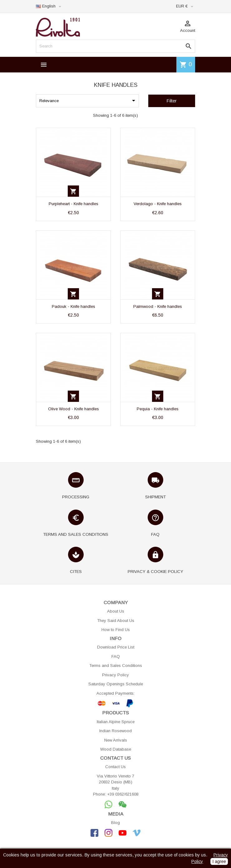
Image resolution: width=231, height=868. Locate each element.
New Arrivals (116, 740)
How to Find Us (116, 630)
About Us (116, 611)
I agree (219, 861)
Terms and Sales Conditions (116, 666)
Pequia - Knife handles (158, 409)
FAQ (116, 656)
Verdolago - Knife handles (158, 204)
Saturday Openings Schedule (116, 684)
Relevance (88, 101)
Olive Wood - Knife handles (74, 409)
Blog (115, 823)
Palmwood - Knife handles (158, 306)
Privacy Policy (115, 675)
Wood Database (116, 749)
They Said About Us (116, 621)
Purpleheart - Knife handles (74, 204)
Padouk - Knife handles (74, 306)
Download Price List (116, 647)
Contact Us (115, 767)
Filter (172, 101)
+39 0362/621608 (123, 794)
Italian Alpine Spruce (116, 722)
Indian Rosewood (115, 731)
